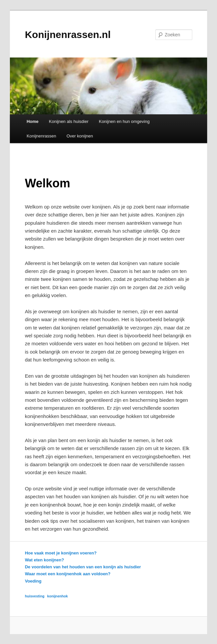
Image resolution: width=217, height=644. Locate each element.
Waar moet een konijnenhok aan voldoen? (68, 574)
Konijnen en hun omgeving (124, 121)
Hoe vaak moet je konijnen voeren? (61, 553)
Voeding (33, 581)
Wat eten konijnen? (44, 560)
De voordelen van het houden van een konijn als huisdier (83, 567)
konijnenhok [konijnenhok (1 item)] (58, 596)
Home (33, 121)
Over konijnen (80, 136)
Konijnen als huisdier (69, 121)
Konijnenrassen (42, 136)
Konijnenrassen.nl (68, 35)
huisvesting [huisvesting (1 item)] (34, 596)
